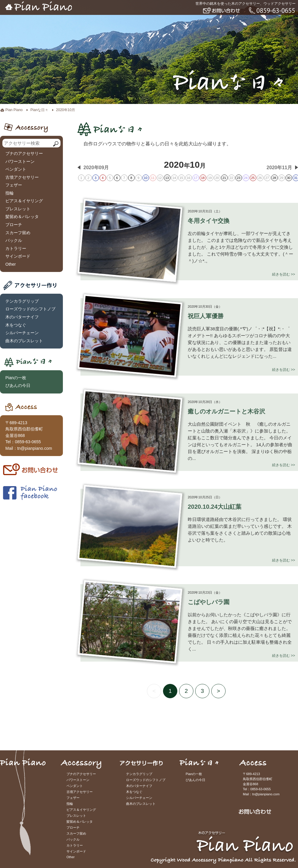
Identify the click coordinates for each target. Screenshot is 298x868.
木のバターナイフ (22, 317)
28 (274, 178)
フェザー (14, 185)
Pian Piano (14, 110)
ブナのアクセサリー (24, 153)
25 (253, 178)
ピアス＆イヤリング (24, 201)
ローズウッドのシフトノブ (30, 309)
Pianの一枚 (16, 378)
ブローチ (14, 225)
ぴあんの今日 (18, 385)
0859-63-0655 (28, 442)
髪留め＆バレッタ (22, 217)
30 (288, 178)
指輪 (10, 193)
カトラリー (16, 248)
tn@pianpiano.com (35, 448)
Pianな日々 (39, 110)
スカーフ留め (18, 233)
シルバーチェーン (22, 333)
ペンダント (16, 169)
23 (238, 178)
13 (167, 178)
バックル (14, 240)
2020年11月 (279, 168)
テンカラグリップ (22, 301)
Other (11, 264)
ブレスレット (18, 209)
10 (145, 178)
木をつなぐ (16, 325)
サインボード (18, 256)
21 (224, 178)
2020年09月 (96, 168)
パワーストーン (20, 161)
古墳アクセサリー (22, 177)
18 (203, 178)
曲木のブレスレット (24, 341)
